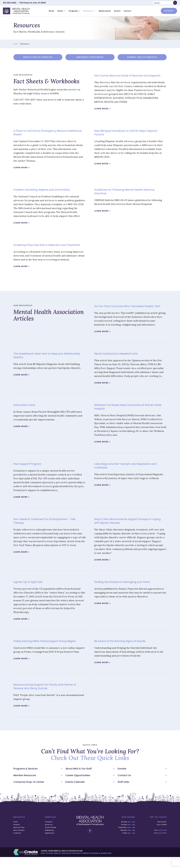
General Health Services (142, 57)
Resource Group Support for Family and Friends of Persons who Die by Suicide (49, 697)
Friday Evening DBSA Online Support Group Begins (45, 654)
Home (52, 11)
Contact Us (124, 786)
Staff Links (123, 793)
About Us (17, 835)
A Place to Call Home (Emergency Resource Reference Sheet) (46, 136)
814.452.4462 (10, 3)
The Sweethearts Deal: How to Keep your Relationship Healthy (43, 366)
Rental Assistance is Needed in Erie (120, 364)
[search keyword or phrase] (165, 3)
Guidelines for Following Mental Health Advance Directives (130, 195)
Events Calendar (75, 793)
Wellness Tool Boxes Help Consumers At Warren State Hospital (130, 418)
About (60, 11)
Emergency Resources (90, 57)
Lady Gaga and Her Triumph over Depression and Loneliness (128, 477)
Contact (127, 11)
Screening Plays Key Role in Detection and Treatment (44, 250)
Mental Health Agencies (38, 57)
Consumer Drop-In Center (29, 793)
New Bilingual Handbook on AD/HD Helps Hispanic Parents (125, 136)
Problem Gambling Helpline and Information (47, 193)
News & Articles (19, 841)
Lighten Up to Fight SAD (31, 593)
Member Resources (25, 786)
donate (169, 11)
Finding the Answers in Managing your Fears (127, 593)
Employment (105, 11)
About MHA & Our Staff (79, 780)
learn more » (102, 112)
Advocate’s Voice (26, 416)
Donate (122, 780)
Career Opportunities (78, 786)
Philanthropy (49, 841)
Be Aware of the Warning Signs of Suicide (124, 652)
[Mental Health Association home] (16, 11)
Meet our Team (19, 838)
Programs (73, 11)
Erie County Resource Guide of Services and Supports (126, 77)
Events (117, 11)
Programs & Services (25, 780)
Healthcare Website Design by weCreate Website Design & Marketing (76, 864)
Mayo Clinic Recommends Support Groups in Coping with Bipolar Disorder (127, 532)
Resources (88, 11)
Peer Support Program (30, 475)
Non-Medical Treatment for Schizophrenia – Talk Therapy (46, 532)
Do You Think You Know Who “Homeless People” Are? (130, 315)
